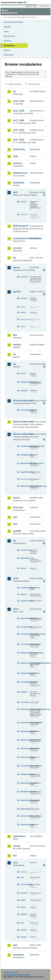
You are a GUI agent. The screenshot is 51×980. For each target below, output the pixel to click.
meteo (23, 907)
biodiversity (19, 149)
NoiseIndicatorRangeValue (25, 723)
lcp (14, 541)
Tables (6, 32)
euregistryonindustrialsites (21, 238)
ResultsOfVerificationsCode (25, 463)
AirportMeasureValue (25, 618)
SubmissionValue (25, 825)
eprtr (15, 192)
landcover (18, 507)
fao (15, 258)
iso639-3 (24, 692)
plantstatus (25, 558)
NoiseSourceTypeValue (25, 748)
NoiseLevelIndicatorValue (25, 740)
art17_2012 (19, 130)
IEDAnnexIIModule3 (21, 422)
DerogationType (25, 455)
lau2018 (17, 531)
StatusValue (25, 809)
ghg (15, 335)
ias (14, 354)
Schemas (7, 41)
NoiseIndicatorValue (25, 731)
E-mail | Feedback (11, 972)
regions (24, 594)
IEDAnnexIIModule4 (21, 434)
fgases (16, 267)
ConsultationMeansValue (25, 644)
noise (16, 609)
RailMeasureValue (25, 774)
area (22, 877)
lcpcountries (25, 550)
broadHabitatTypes (25, 588)
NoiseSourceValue (25, 757)
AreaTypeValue (25, 627)
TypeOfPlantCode (25, 472)
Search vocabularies (15, 84)
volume (23, 937)
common (17, 163)
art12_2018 (19, 111)
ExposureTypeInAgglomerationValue (25, 663)
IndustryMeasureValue (25, 682)
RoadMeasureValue (25, 792)
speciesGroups (25, 601)
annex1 (23, 373)
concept (24, 298)
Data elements (9, 36)
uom (15, 862)
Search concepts (34, 84)
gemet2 (17, 292)
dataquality (19, 183)
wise (15, 945)
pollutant (24, 391)
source (23, 312)
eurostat (17, 248)
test (15, 856)
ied (14, 364)
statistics (24, 914)
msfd (16, 578)
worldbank (18, 955)
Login (31, 6)
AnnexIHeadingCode (25, 410)
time (22, 923)
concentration (25, 884)
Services (7, 50)
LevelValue (25, 702)
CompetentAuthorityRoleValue (25, 634)
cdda (15, 156)
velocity (24, 930)
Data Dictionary (22, 17)
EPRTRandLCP (21, 226)
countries (24, 277)
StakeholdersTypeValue (25, 800)
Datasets (7, 27)
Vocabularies (9, 46)
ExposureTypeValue (25, 673)
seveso (17, 846)
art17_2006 (19, 120)
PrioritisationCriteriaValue (25, 766)
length (23, 900)
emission (24, 893)
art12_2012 (19, 101)
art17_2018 (19, 140)
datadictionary (20, 173)
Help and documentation (13, 22)
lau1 (15, 517)
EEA (14, 2)
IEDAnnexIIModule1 (21, 401)
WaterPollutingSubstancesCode (25, 486)
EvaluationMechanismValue (25, 653)
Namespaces (9, 55)
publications (19, 836)
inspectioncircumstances (25, 382)
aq (14, 91)
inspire (16, 498)
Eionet (14, 17)
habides (17, 345)
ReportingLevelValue (25, 783)
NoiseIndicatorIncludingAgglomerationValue (25, 709)
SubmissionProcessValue (25, 816)
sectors (24, 568)
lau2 (15, 524)
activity (23, 202)
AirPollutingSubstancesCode (25, 446)
